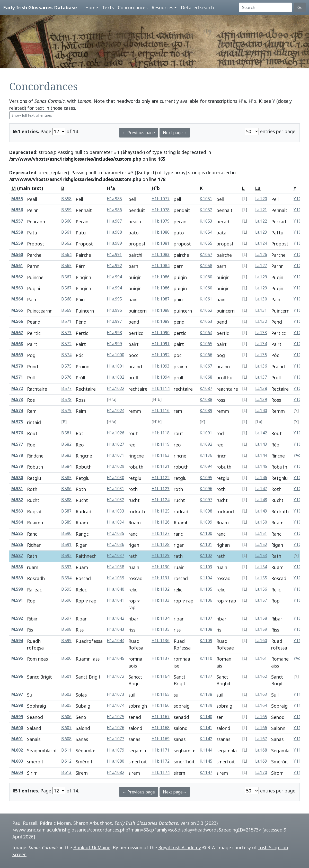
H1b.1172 (161, 761)
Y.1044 (300, 221)
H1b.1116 (161, 411)
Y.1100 (300, 641)
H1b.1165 (161, 694)
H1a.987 (114, 221)
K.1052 (206, 210)
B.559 (66, 210)
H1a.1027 (116, 444)
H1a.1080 (116, 761)
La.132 (261, 321)
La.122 (261, 221)
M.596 (17, 676)
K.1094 (206, 466)
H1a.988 (114, 232)
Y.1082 (300, 433)
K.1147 (206, 773)
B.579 (66, 411)
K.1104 (206, 578)
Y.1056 (300, 344)
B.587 (66, 511)
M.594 (17, 641)
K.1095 (206, 478)
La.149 (261, 511)
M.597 (17, 694)
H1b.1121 (161, 466)
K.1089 (206, 411)
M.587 (17, 556)
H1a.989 (114, 243)
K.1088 (206, 400)
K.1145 (206, 761)
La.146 (261, 478)
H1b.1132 (161, 589)
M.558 (17, 232)
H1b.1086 (161, 277)
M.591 (17, 600)
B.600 (66, 658)
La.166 (261, 728)
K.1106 (206, 600)
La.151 (261, 533)
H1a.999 (114, 344)
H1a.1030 (116, 478)
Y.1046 (300, 243)
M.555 (17, 199)
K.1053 (206, 221)
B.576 (66, 377)
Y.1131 (300, 717)
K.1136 (206, 455)
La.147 (261, 489)
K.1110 (206, 658)
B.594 (66, 578)
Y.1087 (300, 489)
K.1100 (206, 533)
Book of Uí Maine (92, 847)
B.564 (66, 255)
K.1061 (206, 299)
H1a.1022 (116, 389)
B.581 (66, 433)
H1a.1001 (116, 366)
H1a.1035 (116, 533)
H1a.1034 (116, 522)
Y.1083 (300, 444)
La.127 (261, 266)
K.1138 (206, 694)
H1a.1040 (116, 589)
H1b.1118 (161, 433)
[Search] (265, 7)
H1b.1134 (161, 618)
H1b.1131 (161, 578)
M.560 (17, 255)
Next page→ (175, 133)
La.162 (261, 676)
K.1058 (206, 266)
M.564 (17, 299)
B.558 (66, 199)
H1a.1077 (116, 739)
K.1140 (206, 717)
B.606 (66, 717)
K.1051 (206, 199)
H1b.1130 (161, 567)
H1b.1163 (161, 455)
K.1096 (206, 489)
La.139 (261, 400)
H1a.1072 (116, 676)
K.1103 (206, 567)
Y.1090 (300, 522)
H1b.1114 (161, 389)
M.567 (17, 333)
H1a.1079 (116, 750)
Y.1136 (300, 761)
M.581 (17, 489)
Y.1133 (300, 739)
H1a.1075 (116, 717)
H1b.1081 (161, 243)
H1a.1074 (116, 705)
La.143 (261, 444)
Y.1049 (300, 266)
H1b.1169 (161, 739)
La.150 (261, 522)
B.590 (66, 533)
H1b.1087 (161, 299)
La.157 (261, 600)
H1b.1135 (161, 629)
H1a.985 (114, 199)
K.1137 (206, 676)
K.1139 (206, 705)
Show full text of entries (32, 115)
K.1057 (206, 255)
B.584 (66, 466)
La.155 (261, 578)
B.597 (66, 618)
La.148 (261, 500)
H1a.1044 (116, 641)
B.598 (66, 629)
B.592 (66, 556)
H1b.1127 (161, 533)
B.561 (66, 232)
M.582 (17, 500)
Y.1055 (300, 333)
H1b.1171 (161, 750)
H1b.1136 (161, 641)
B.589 (66, 522)
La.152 (261, 545)
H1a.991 (114, 255)
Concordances (133, 7)
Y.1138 (300, 773)
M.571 (17, 377)
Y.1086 (300, 478)
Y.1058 (300, 366)
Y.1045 (300, 232)
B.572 (66, 344)
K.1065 (206, 344)
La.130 (261, 299)
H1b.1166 (161, 705)
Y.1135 (300, 750)
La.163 (261, 694)
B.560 (66, 221)
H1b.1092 (161, 355)
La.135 (261, 355)
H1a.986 (114, 210)
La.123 (261, 232)
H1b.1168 (161, 728)
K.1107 (206, 618)
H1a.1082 (116, 773)
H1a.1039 (116, 578)
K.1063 (206, 321)
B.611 (66, 750)
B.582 (66, 444)
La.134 (261, 344)
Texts (108, 7)
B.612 (66, 761)
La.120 (261, 199)
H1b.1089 (161, 321)
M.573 (17, 400)
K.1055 (206, 243)
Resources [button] (162, 7)
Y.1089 (300, 511)
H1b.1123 (161, 489)
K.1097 (206, 500)
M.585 (17, 533)
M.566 (17, 321)
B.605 (66, 705)
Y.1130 (300, 705)
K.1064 (206, 333)
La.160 (261, 641)
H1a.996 (114, 310)
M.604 (17, 773)
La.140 (261, 411)
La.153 (261, 556)
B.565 (66, 266)
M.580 (17, 478)
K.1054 (206, 232)
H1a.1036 (116, 545)
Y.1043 (300, 210)
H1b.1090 (161, 333)
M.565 (17, 310)
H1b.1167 (161, 717)
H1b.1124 (161, 500)
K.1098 (206, 511)
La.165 (261, 717)
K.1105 (206, 589)
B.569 (66, 310)
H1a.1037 (116, 556)
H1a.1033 (116, 511)
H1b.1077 (161, 199)
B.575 (66, 366)
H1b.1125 (161, 511)
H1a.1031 (116, 489)
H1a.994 (114, 277)
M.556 (17, 210)
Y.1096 (300, 589)
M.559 (17, 243)
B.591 (66, 545)
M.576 (17, 433)
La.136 (261, 366)
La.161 (261, 658)
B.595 (66, 589)
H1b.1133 (161, 600)
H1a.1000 (116, 355)
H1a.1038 (116, 567)
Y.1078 (300, 389)
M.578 (17, 455)
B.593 (66, 567)
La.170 (261, 773)
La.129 (261, 277)
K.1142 (206, 739)
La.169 (261, 761)
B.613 (66, 773)
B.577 (66, 389)
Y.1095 (300, 578)
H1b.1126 (161, 522)
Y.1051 (300, 277)
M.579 (17, 466)
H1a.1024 (116, 411)
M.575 (17, 422)
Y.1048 (300, 255)
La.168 (261, 750)
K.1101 (206, 545)
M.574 (17, 411)
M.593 (17, 629)
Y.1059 (300, 377)
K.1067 (206, 366)
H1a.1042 (116, 618)
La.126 (261, 255)
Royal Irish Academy (180, 847)
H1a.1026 (116, 433)
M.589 (17, 578)
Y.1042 (300, 199)
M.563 (17, 288)
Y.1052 (300, 299)
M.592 (17, 618)
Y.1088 (300, 500)
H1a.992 (114, 266)
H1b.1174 (161, 773)
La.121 (261, 210)
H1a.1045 (116, 658)
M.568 (17, 344)
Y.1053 (300, 310)
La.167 (261, 739)
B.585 (66, 478)
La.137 (261, 377)
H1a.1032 (116, 500)
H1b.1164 (161, 676)
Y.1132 (300, 728)
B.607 (66, 728)
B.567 (66, 277)
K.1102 (206, 556)
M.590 (17, 589)
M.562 (17, 277)
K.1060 (206, 277)
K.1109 (206, 641)
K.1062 (206, 310)
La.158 (261, 618)
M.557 (17, 221)
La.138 (261, 389)
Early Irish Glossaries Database (40, 7)
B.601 (66, 676)
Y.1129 (300, 694)
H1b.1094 (161, 377)
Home (92, 7)
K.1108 (206, 629)
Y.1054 (300, 321)
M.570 (17, 366)
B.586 (66, 489)
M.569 (17, 355)
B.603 (66, 694)
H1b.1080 (161, 232)
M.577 (17, 444)
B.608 (66, 739)
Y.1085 (300, 466)
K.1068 (206, 377)
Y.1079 (300, 400)
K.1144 (206, 750)
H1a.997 (114, 321)
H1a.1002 (116, 377)
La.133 (261, 333)
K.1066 (206, 355)
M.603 (17, 761)
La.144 (261, 455)
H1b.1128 (161, 545)
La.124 (261, 243)
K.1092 (206, 444)
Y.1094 (300, 567)
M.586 (17, 545)
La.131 (261, 310)
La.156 (261, 589)
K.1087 (206, 389)
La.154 (261, 567)
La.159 (261, 629)
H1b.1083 (161, 255)
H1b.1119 (161, 444)
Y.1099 (300, 629)
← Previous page (139, 133)
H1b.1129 (161, 556)
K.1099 (206, 522)
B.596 (66, 600)
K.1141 (206, 728)
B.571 (66, 321)
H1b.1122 (161, 478)
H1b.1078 (161, 210)
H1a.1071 (116, 455)
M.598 (17, 705)
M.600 (17, 728)
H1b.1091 (161, 344)
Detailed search (197, 7)
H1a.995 (114, 299)
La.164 (261, 705)
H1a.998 (114, 333)
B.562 (66, 243)
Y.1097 (300, 600)
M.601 (17, 739)
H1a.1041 (116, 600)
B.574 (66, 355)
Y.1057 (300, 355)
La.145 (261, 466)
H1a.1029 (116, 466)
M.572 (17, 389)
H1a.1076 (116, 728)
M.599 (17, 717)
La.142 (261, 433)
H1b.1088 (161, 310)
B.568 (66, 299)
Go (300, 7)
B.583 (66, 455)
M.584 (17, 522)
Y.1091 (300, 533)
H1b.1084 (161, 266)
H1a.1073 (116, 694)
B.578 (66, 400)
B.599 (66, 641)
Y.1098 (300, 618)
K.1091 (206, 433)
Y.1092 (300, 545)
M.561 (17, 266)
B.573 (66, 333)
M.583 (17, 511)
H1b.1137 (161, 658)
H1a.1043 (116, 629)
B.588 (66, 500)
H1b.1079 (161, 221)
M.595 (17, 658)
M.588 (17, 567)
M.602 (17, 750)
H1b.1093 (161, 366)
